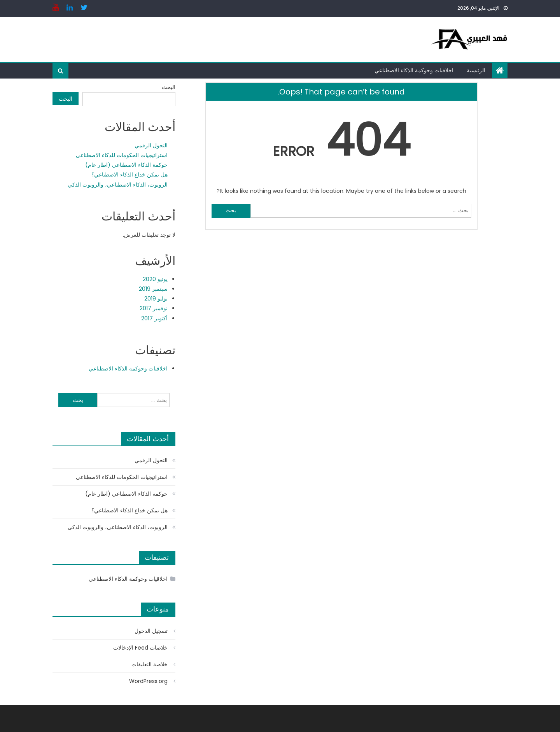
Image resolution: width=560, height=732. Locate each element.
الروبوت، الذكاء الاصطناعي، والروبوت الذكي (118, 185)
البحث (169, 87)
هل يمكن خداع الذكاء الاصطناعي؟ (129, 175)
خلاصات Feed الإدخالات (140, 648)
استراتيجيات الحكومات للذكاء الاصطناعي (122, 155)
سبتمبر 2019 (153, 289)
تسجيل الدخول (151, 631)
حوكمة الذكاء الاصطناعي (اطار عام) (126, 165)
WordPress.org (148, 681)
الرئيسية (476, 70)
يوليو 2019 (156, 299)
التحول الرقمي (151, 145)
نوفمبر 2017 (154, 308)
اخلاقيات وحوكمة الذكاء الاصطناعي (414, 70)
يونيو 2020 (155, 279)
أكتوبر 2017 (154, 318)
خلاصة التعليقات (150, 664)
